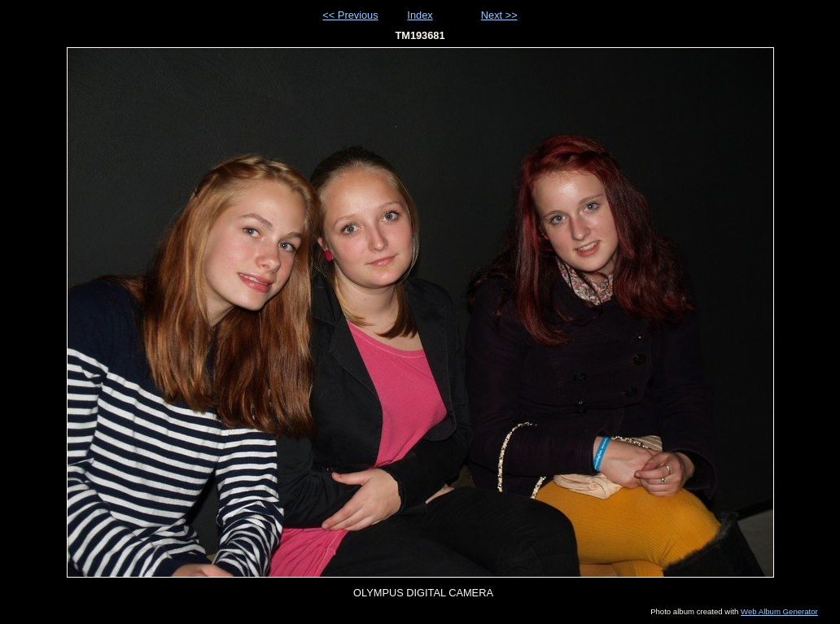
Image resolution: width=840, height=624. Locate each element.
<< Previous (350, 15)
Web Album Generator (779, 611)
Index (420, 15)
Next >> (499, 15)
